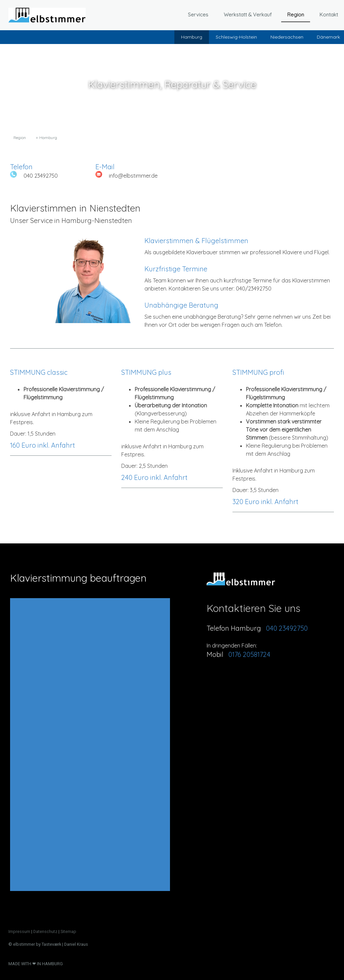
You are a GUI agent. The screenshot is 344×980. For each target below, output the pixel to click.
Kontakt (329, 15)
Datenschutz (45, 931)
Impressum (19, 931)
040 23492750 (41, 176)
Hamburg (192, 37)
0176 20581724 (249, 654)
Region (296, 15)
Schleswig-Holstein (236, 37)
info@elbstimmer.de (133, 176)
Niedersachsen (287, 37)
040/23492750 (254, 288)
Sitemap (68, 931)
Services (198, 15)
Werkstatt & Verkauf (248, 15)
